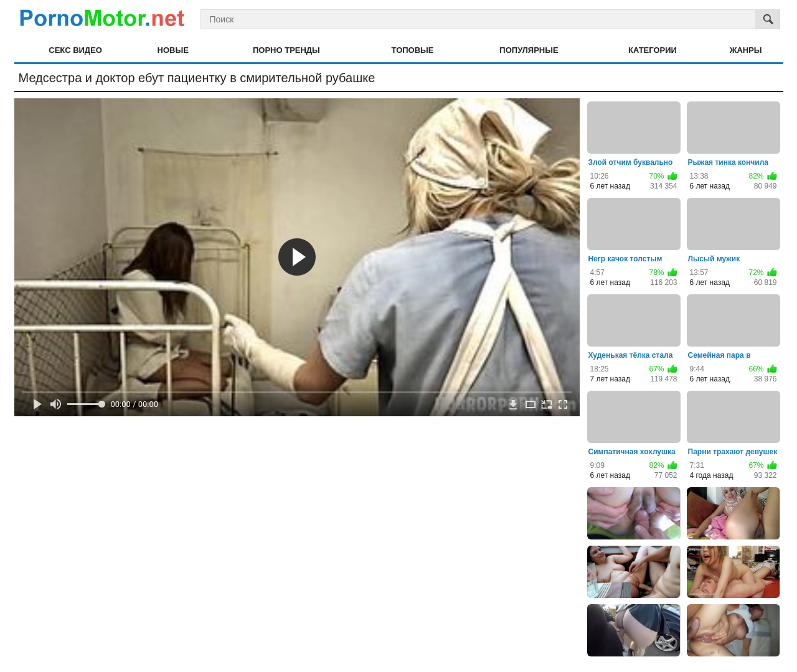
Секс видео (75, 50)
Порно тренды (286, 50)
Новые (173, 50)
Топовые (413, 50)
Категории (653, 50)
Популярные (529, 50)
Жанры (746, 50)
